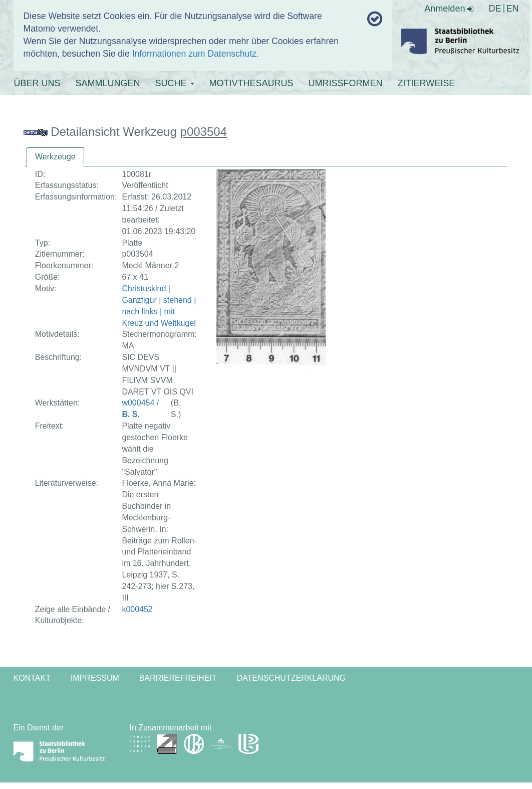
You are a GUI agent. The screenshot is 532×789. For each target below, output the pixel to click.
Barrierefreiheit (178, 678)
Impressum (95, 678)
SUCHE (175, 83)
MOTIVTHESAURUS (251, 83)
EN (512, 9)
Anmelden (449, 9)
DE (495, 9)
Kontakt (32, 678)
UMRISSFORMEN (346, 83)
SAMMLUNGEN (108, 83)
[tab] (55, 157)
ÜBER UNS (37, 83)
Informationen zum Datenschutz (194, 54)
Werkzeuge (55, 157)
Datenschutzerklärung (292, 678)
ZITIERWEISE (427, 83)
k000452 (137, 609)
